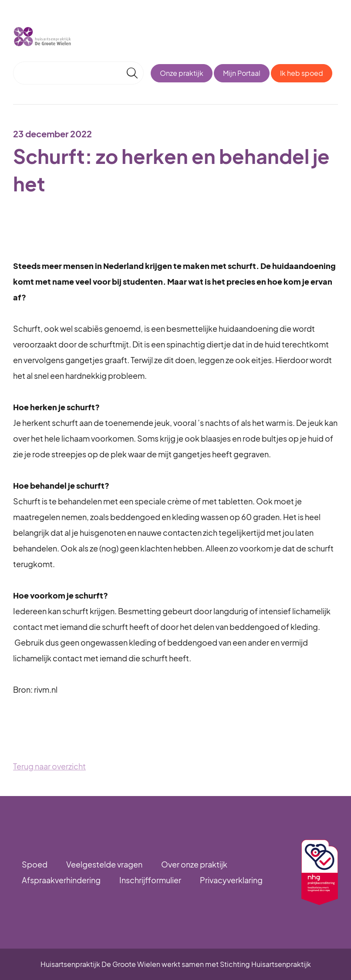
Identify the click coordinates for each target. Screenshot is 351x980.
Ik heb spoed (302, 73)
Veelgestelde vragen (104, 864)
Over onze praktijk (194, 864)
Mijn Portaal (242, 73)
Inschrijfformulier (150, 880)
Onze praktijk (182, 73)
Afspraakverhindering (61, 880)
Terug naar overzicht (49, 766)
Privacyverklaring (231, 880)
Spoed (35, 864)
